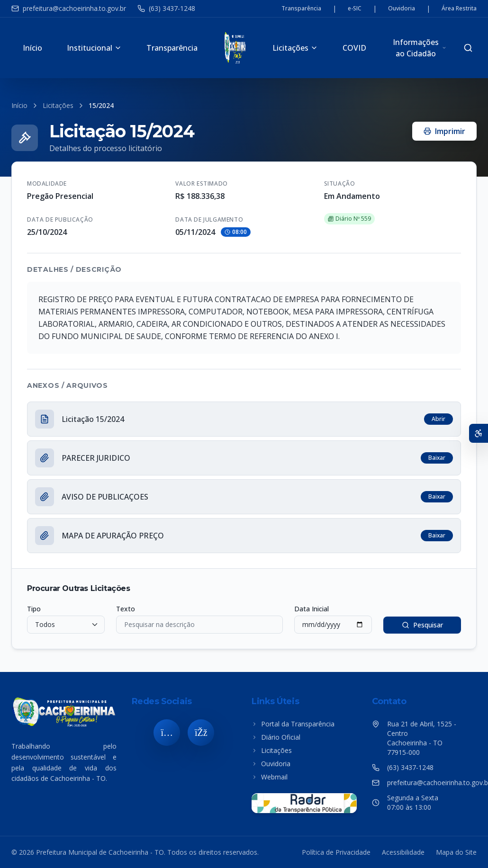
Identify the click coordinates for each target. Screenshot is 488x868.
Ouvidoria (402, 9)
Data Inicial (312, 609)
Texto (126, 609)
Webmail (270, 777)
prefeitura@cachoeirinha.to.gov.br (69, 8)
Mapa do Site (456, 852)
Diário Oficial (276, 737)
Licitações (295, 48)
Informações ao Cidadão (420, 48)
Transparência (301, 9)
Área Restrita (459, 9)
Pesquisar (422, 625)
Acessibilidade (403, 852)
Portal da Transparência (293, 724)
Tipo (34, 609)
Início (32, 48)
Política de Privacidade (336, 852)
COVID (354, 48)
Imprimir (444, 131)
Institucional (94, 48)
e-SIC (355, 9)
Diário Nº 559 (349, 219)
